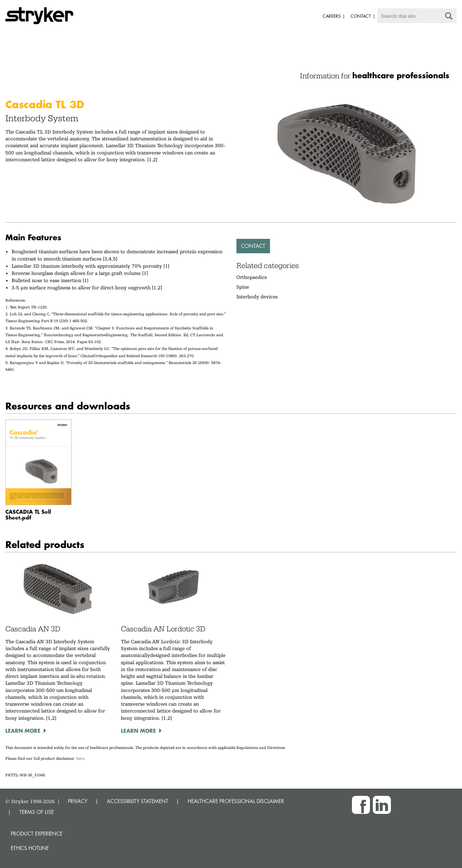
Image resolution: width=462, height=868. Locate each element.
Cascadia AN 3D (33, 629)
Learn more (23, 731)
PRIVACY (78, 801)
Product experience (37, 834)
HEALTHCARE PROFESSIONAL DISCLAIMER (236, 801)
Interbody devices (257, 297)
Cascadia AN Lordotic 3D (163, 629)
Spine (243, 287)
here (80, 759)
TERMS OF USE (37, 812)
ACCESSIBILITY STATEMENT (138, 801)
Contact (253, 246)
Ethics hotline (30, 848)
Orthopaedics (252, 277)
